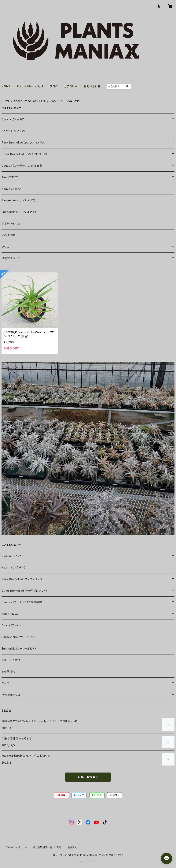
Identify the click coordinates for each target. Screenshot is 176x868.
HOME (6, 86)
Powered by (88, 861)
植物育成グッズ (11, 258)
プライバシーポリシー (16, 847)
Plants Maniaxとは (30, 86)
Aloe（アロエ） (10, 177)
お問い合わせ (92, 86)
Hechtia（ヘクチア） (14, 131)
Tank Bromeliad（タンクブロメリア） (24, 142)
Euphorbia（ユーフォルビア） (19, 212)
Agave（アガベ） (11, 189)
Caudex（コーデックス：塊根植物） (22, 166)
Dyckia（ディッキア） (14, 119)
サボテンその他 (11, 224)
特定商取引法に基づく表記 (47, 847)
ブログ (54, 86)
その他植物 (8, 235)
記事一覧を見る (88, 777)
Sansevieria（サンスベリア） (19, 200)
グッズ (5, 247)
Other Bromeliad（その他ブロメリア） (37, 101)
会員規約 (72, 847)
